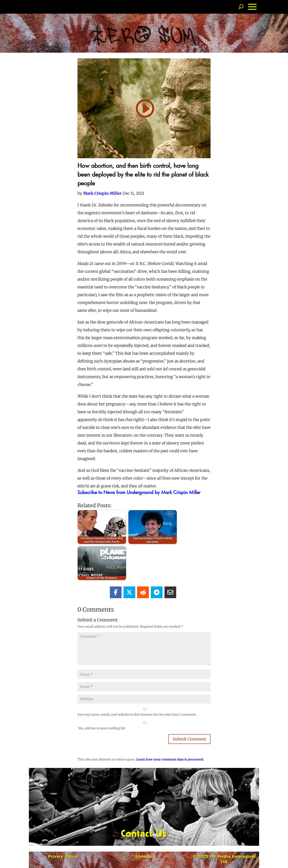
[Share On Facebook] (116, 592)
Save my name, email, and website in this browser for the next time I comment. (137, 714)
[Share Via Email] (170, 592)
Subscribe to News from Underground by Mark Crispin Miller (139, 492)
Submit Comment (189, 739)
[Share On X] (129, 592)
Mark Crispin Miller (102, 193)
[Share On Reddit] (143, 592)
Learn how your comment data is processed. (170, 759)
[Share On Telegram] (157, 592)
